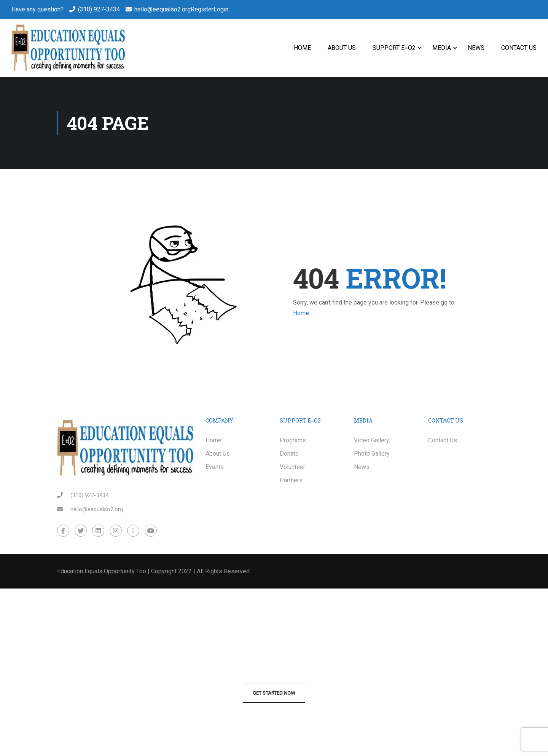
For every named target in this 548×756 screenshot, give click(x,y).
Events (215, 467)
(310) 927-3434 (99, 9)
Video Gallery (372, 440)
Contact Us (519, 48)
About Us (342, 48)
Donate (289, 454)
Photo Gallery (372, 454)
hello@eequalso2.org (162, 9)
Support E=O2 (394, 48)
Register (202, 9)
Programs (293, 440)
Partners (291, 480)
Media (442, 48)
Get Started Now (274, 693)
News (476, 48)
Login (221, 9)
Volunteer (292, 467)
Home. (302, 313)
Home (302, 48)
